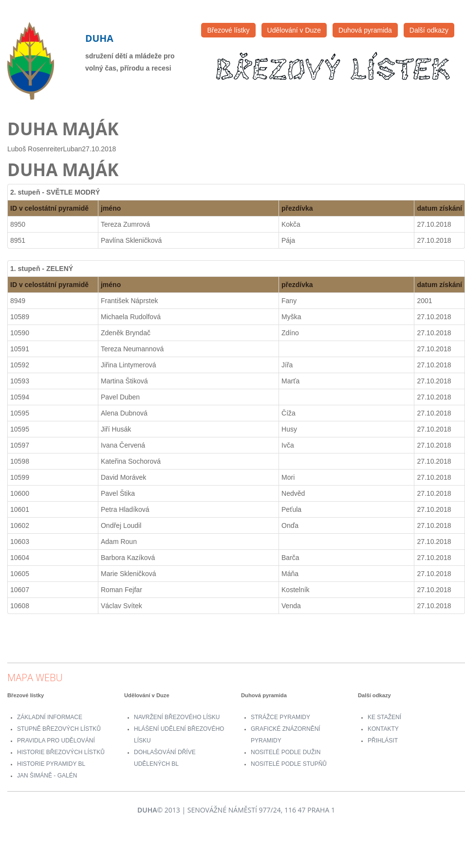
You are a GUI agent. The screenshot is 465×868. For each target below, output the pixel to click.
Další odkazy (429, 30)
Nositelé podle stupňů (289, 764)
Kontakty (383, 729)
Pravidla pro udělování (56, 741)
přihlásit (383, 741)
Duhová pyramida (365, 30)
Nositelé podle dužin (286, 752)
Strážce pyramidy (280, 717)
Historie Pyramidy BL (51, 764)
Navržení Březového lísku (177, 717)
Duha (99, 38)
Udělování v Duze (294, 30)
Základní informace (50, 717)
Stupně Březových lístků (59, 729)
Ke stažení (384, 717)
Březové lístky (228, 30)
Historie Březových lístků (61, 752)
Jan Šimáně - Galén (47, 776)
